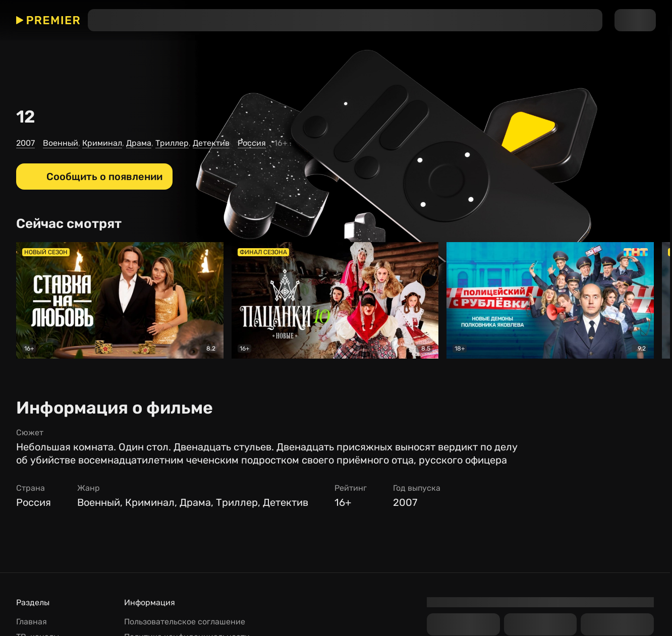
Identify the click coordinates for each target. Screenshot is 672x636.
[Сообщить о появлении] (94, 177)
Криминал (102, 143)
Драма (139, 143)
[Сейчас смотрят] (73, 224)
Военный (61, 143)
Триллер (172, 143)
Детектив (211, 143)
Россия (252, 143)
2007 (25, 143)
